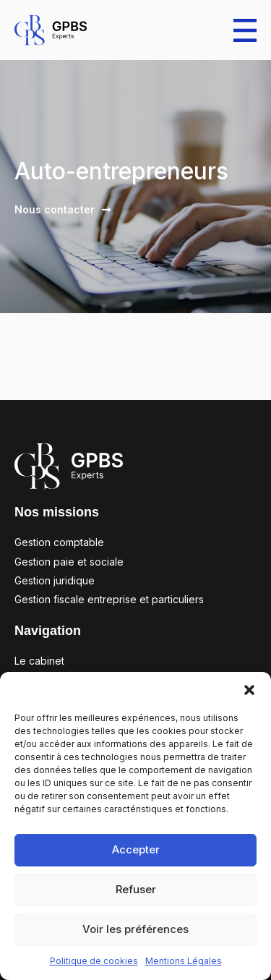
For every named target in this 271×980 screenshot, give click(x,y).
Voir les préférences (135, 929)
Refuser (136, 889)
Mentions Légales (184, 961)
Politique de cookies (94, 961)
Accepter (136, 849)
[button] (249, 690)
